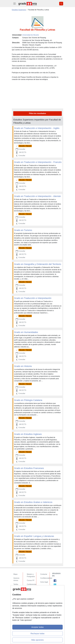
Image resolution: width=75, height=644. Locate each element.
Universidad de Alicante (30, 35)
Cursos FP (31, 580)
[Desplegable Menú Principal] (15, 4)
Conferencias (32, 584)
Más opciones (37, 640)
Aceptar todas (37, 627)
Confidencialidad (46, 578)
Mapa (15, 574)
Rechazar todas (37, 634)
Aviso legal (44, 582)
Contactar (44, 574)
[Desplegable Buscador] (61, 4)
